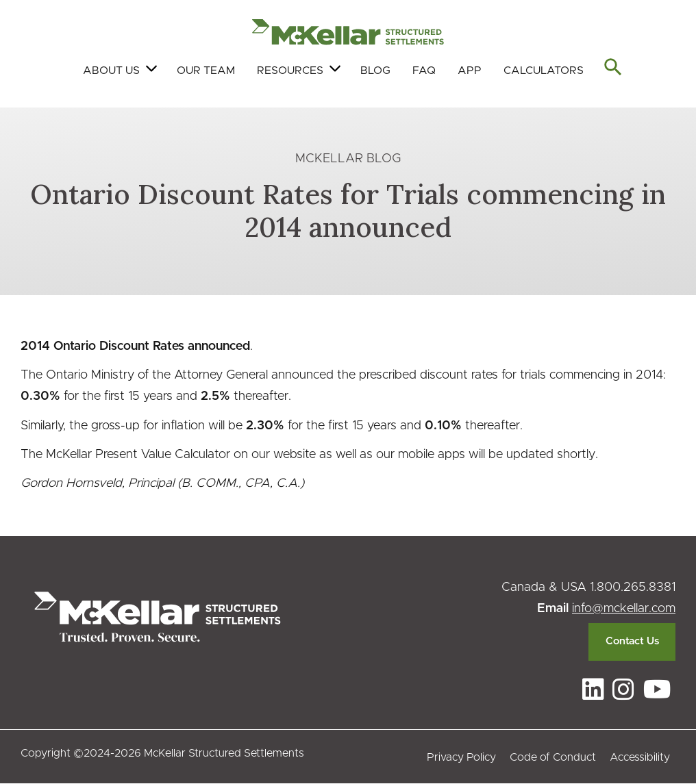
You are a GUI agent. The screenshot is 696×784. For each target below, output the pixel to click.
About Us (111, 71)
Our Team (206, 71)
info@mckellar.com (624, 609)
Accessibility (640, 757)
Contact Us (632, 641)
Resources (290, 71)
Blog (375, 71)
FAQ (424, 71)
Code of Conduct (553, 757)
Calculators (544, 71)
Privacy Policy (461, 757)
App (470, 71)
